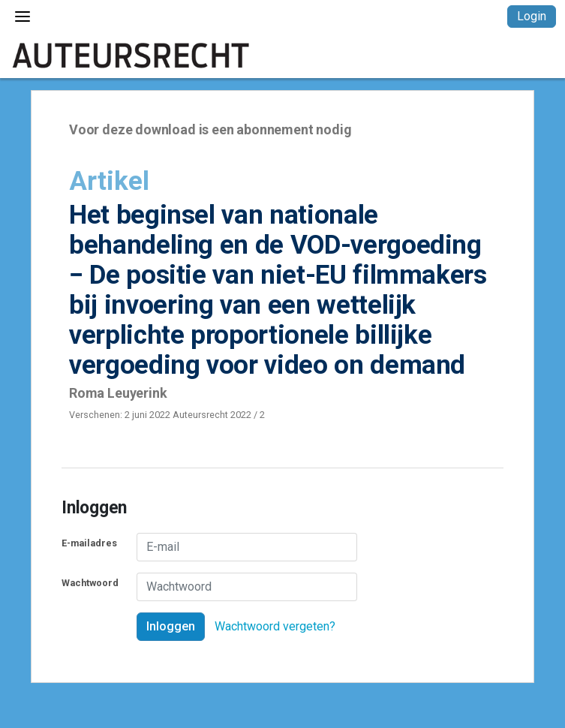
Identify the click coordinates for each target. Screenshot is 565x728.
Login (532, 16)
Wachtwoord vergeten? (275, 626)
